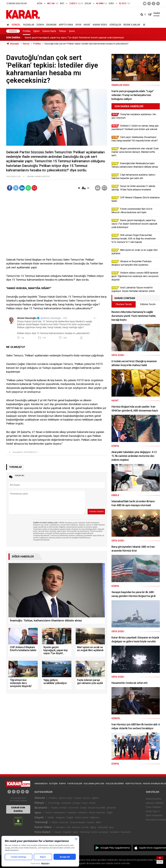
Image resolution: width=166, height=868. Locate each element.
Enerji (83, 808)
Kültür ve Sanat (100, 832)
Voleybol (72, 813)
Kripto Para (66, 25)
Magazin (60, 817)
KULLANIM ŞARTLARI (94, 784)
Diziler (51, 817)
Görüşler (115, 25)
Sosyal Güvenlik (96, 808)
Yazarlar (29, 25)
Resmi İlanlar (132, 25)
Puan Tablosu (153, 807)
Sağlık (70, 817)
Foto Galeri (42, 832)
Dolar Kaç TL (153, 811)
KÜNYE (62, 784)
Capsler (67, 832)
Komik (85, 827)
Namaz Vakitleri (155, 803)
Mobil (55, 822)
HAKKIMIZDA (41, 784)
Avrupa (76, 803)
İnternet (64, 822)
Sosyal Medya (78, 822)
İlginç (93, 827)
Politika (27, 31)
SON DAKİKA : (14, 38)
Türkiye (62, 31)
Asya (85, 803)
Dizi (69, 827)
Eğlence (95, 817)
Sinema (76, 827)
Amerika (66, 803)
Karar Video (100, 25)
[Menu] (143, 25)
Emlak (63, 808)
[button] (79, 188)
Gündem (61, 827)
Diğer (110, 813)
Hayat (87, 25)
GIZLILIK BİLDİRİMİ (115, 784)
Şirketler (111, 808)
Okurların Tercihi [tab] (124, 304)
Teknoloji (41, 822)
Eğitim (36, 31)
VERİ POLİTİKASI (133, 784)
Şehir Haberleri (154, 815)
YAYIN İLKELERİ (75, 784)
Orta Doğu (54, 803)
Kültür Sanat (82, 817)
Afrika (92, 803)
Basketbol (59, 813)
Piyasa (55, 808)
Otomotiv (73, 808)
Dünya (40, 25)
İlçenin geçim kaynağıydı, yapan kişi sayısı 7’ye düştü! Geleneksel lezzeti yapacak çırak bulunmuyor (74, 38)
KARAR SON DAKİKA (18, 809)
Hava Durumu (153, 799)
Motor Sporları (97, 813)
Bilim (99, 822)
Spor (78, 25)
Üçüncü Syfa (65, 798)
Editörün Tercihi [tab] (148, 304)
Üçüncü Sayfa (49, 31)
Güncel (16, 25)
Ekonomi (51, 25)
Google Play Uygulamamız (115, 848)
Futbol (49, 813)
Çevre (72, 31)
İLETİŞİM (53, 784)
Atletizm (83, 813)
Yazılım (91, 822)
